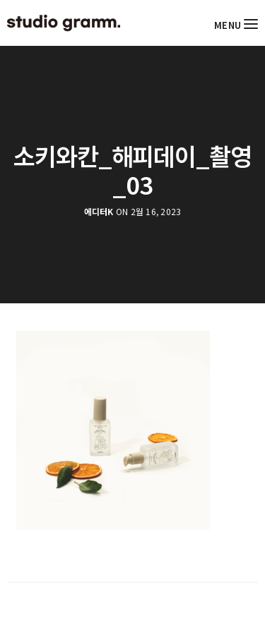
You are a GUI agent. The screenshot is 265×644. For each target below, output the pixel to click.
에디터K (99, 212)
